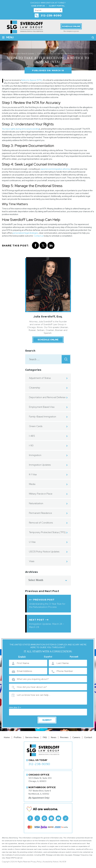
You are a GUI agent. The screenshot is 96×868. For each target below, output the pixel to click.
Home (7, 737)
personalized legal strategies (25, 233)
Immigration (35, 455)
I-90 (31, 445)
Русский (74, 657)
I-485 (32, 436)
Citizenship (35, 388)
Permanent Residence (40, 513)
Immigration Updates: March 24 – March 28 (47, 625)
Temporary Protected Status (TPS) (47, 532)
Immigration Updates (40, 465)
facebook (35, 245)
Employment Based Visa (42, 407)
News (54, 737)
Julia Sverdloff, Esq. (48, 317)
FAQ (45, 737)
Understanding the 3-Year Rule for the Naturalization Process (47, 605)
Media (32, 484)
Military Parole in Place (41, 494)
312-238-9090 (51, 16)
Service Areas (32, 737)
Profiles (18, 737)
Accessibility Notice (50, 862)
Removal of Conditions (41, 523)
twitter (43, 245)
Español (48, 657)
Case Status (38, 6)
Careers (76, 737)
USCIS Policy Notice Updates (44, 552)
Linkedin (51, 245)
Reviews (64, 737)
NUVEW (63, 862)
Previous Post (44, 600)
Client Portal (57, 6)
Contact (88, 737)
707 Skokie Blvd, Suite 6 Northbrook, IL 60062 (40, 792)
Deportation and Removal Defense (47, 397)
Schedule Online (71, 26)
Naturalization (36, 503)
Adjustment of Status (40, 378)
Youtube (58, 818)
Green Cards (36, 426)
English (22, 657)
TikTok (65, 818)
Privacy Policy (36, 862)
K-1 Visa (33, 474)
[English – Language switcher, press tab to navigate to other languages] (48, 10)
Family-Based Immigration (43, 417)
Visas (32, 561)
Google (44, 818)
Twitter (37, 818)
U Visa (32, 542)
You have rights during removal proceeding (21, 129)
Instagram (51, 818)
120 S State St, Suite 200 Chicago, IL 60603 (40, 780)
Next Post (37, 620)
